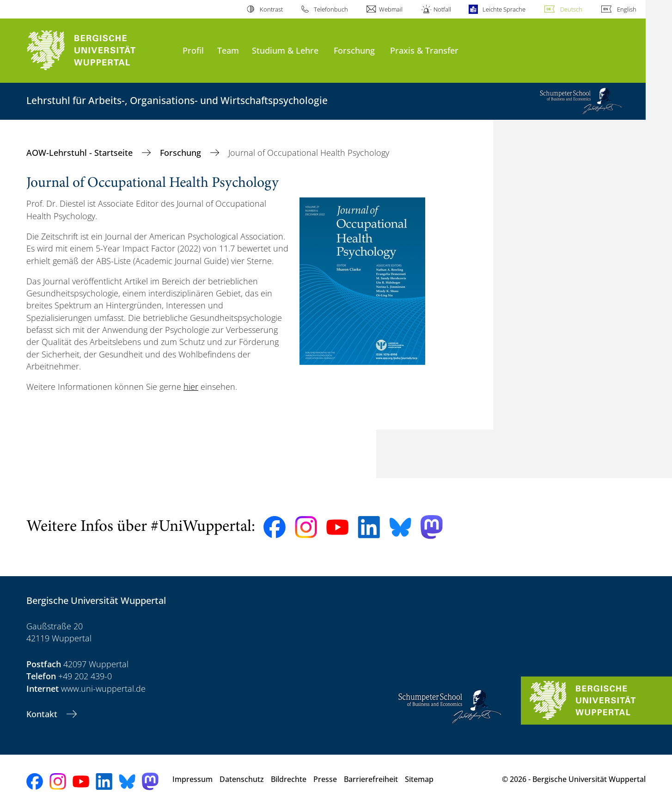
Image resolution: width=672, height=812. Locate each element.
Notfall (442, 9)
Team (228, 50)
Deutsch (571, 9)
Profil (193, 50)
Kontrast (271, 9)
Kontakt (43, 714)
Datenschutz (242, 779)
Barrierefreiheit (371, 779)
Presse (325, 779)
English (627, 9)
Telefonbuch (331, 9)
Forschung (354, 50)
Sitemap (419, 779)
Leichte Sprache (504, 9)
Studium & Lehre (285, 50)
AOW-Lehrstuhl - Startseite (81, 153)
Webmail (391, 9)
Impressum (192, 779)
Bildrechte (289, 779)
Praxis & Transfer (424, 50)
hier (191, 387)
